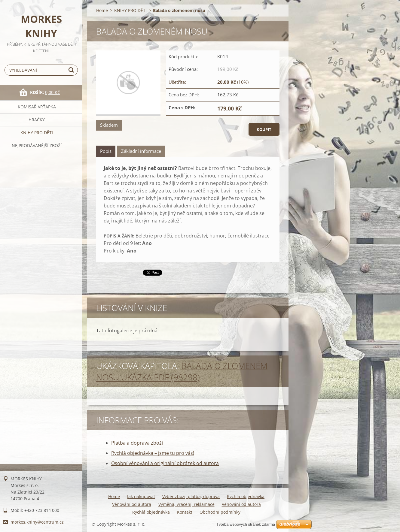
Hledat (72, 70)
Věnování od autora (132, 504)
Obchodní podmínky (220, 512)
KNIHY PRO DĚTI (37, 133)
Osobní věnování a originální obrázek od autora (165, 463)
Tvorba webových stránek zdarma (246, 524)
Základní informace (141, 151)
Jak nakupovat (141, 496)
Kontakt (185, 512)
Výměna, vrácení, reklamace (186, 504)
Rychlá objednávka (246, 496)
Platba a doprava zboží (137, 443)
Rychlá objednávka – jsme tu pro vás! (153, 453)
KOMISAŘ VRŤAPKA (37, 107)
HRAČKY (37, 120)
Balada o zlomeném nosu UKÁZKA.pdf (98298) (182, 371)
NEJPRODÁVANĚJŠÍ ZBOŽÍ (37, 145)
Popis (106, 151)
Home (102, 10)
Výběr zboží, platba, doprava (191, 496)
